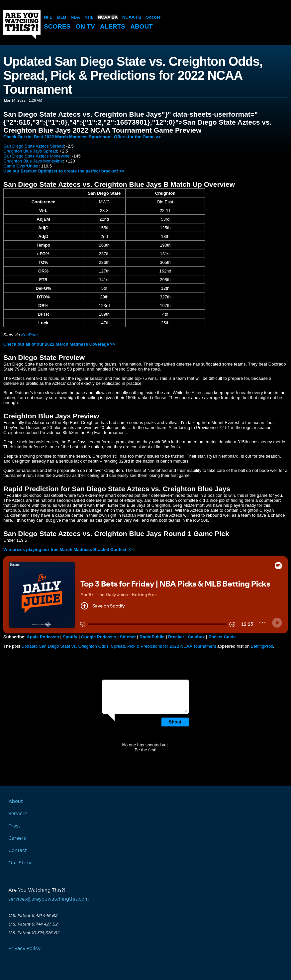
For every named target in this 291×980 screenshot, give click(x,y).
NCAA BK (108, 17)
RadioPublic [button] (152, 637)
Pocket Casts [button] (222, 637)
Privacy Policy (24, 949)
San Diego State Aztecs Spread (34, 146)
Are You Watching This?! (22, 25)
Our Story (20, 863)
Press (14, 826)
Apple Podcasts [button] (43, 637)
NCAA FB (132, 17)
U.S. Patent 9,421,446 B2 (33, 916)
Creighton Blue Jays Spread (30, 151)
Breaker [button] (176, 637)
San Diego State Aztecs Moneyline (36, 156)
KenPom (29, 335)
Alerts (113, 26)
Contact (18, 851)
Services (18, 814)
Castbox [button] (196, 637)
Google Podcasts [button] (99, 637)
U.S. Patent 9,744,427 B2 (33, 924)
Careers (17, 838)
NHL (89, 17)
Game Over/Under (21, 166)
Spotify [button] (70, 637)
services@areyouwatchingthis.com (48, 899)
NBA (75, 17)
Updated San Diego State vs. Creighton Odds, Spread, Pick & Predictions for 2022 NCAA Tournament (119, 646)
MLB (61, 17)
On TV (85, 26)
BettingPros (262, 646)
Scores (57, 26)
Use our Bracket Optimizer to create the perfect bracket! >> (64, 171)
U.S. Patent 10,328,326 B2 (34, 933)
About (142, 26)
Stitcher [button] (128, 637)
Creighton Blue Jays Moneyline (33, 161)
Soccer (153, 17)
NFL (48, 17)
